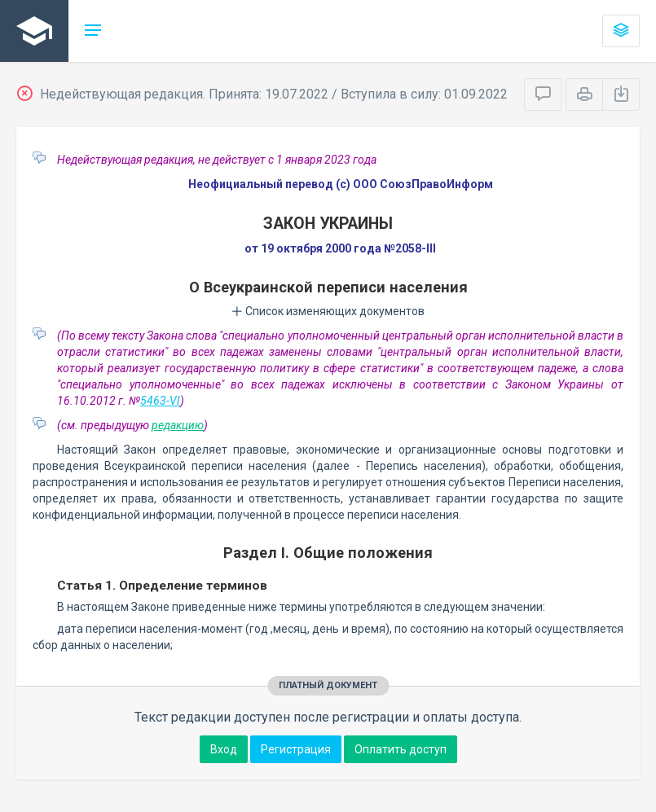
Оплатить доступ (401, 749)
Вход (224, 749)
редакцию (178, 425)
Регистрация (296, 749)
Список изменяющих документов (328, 311)
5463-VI (160, 401)
